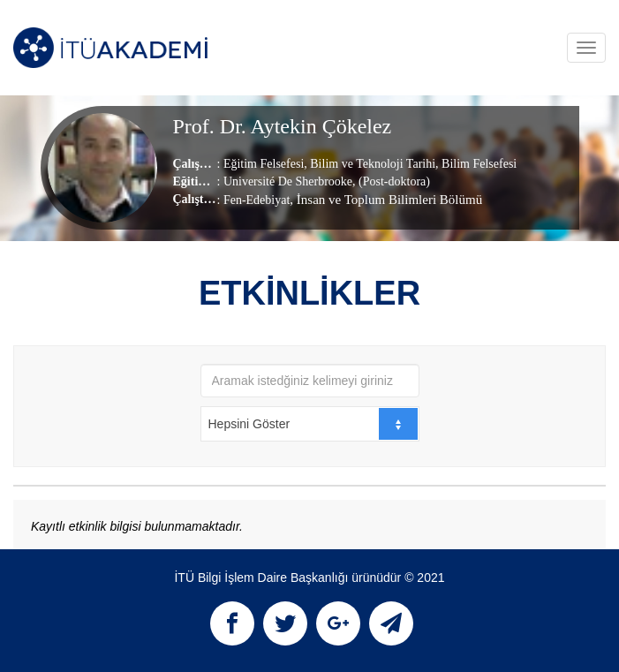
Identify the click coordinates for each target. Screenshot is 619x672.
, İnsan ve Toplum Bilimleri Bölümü (386, 200)
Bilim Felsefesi (478, 164)
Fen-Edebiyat (257, 200)
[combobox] (310, 424)
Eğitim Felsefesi (264, 164)
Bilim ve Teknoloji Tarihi (371, 164)
